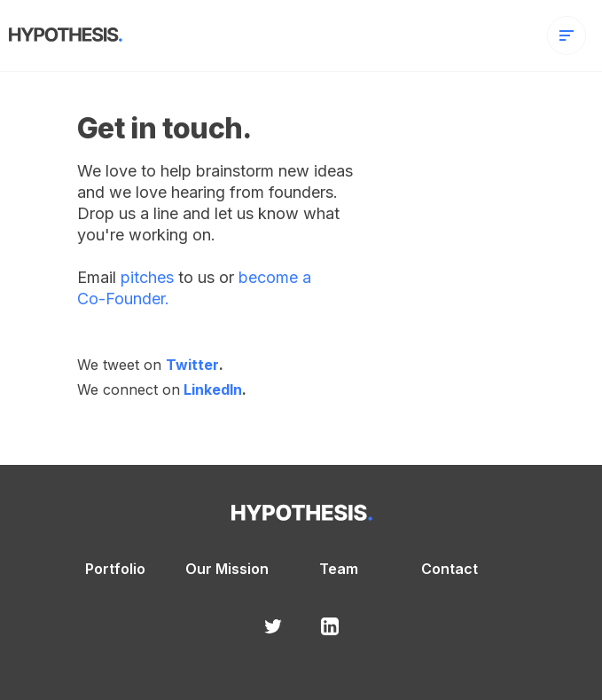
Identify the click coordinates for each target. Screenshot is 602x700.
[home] (61, 32)
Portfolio (115, 569)
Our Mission (227, 569)
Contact (450, 569)
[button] (567, 35)
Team (339, 569)
